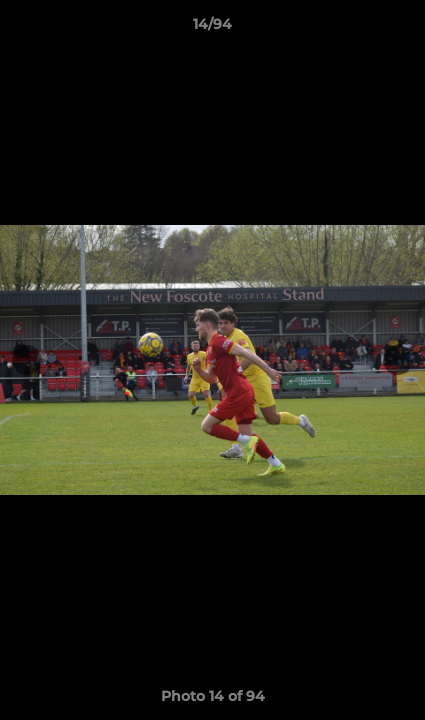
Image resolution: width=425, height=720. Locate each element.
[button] (401, 29)
